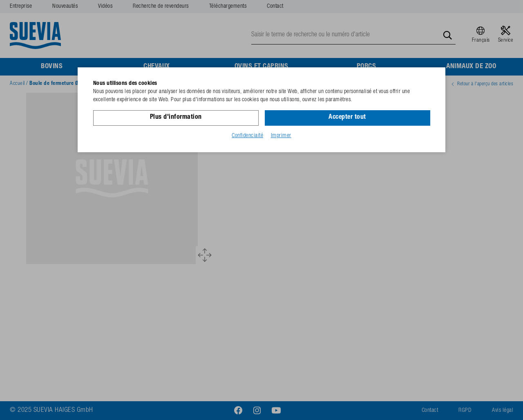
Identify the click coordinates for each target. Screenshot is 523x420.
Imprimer (281, 136)
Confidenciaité (247, 136)
